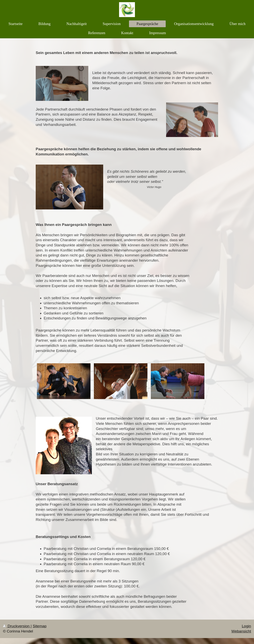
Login (247, 626)
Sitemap (40, 626)
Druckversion (17, 626)
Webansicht (241, 631)
